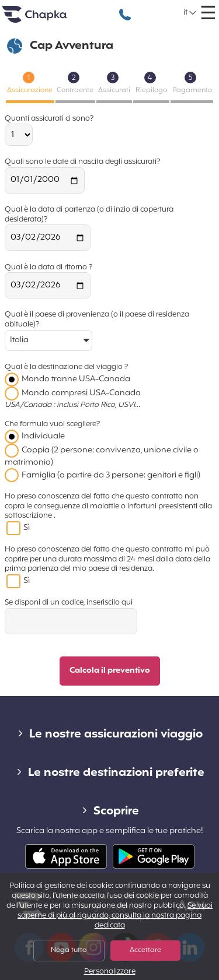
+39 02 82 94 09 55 (125, 8)
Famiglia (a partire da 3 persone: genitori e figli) (111, 475)
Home (49, 19)
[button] (190, 13)
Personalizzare (110, 972)
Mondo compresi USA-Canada (81, 393)
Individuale (43, 436)
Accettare (145, 950)
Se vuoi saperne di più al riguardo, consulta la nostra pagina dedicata (115, 916)
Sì (27, 528)
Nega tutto (69, 950)
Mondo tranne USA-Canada (76, 379)
